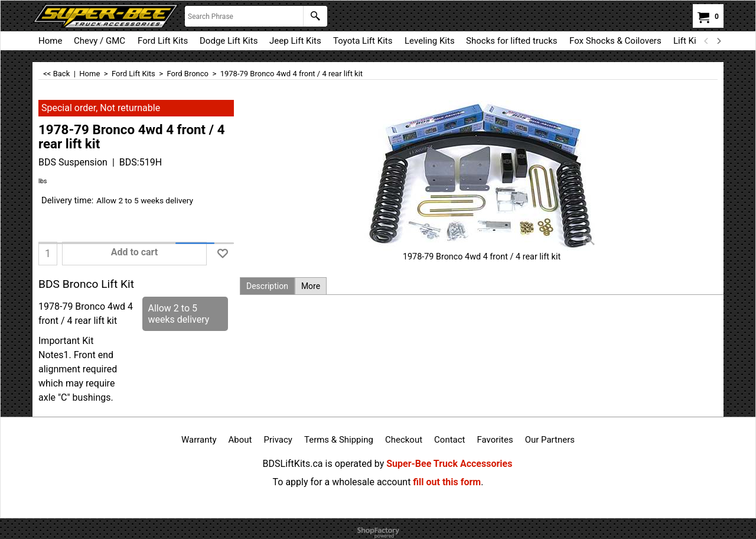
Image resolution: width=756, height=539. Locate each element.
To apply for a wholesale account (342, 482)
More (311, 286)
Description (267, 286)
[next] (718, 41)
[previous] (706, 41)
